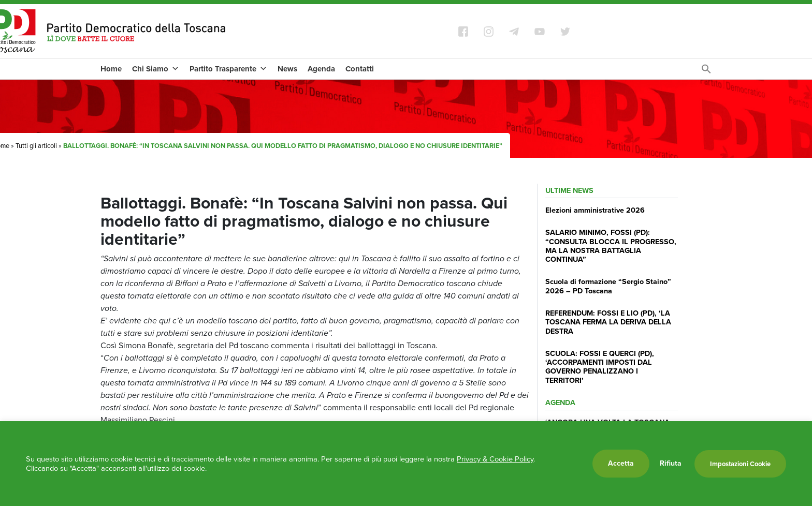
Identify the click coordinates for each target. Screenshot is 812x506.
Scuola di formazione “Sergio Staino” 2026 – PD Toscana (608, 286)
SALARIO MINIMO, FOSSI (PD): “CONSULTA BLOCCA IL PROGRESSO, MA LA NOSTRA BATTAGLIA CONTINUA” (611, 246)
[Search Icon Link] (706, 72)
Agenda (321, 69)
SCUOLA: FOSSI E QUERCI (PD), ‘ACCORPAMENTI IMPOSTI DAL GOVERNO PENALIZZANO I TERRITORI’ (600, 367)
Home (111, 69)
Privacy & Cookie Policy (495, 459)
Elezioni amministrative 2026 (595, 210)
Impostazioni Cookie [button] (740, 464)
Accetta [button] (621, 463)
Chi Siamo (156, 69)
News (287, 69)
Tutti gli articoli (36, 146)
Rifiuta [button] (671, 464)
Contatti (360, 69)
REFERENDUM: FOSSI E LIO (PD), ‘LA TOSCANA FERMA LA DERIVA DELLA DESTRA (608, 322)
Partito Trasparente (228, 69)
